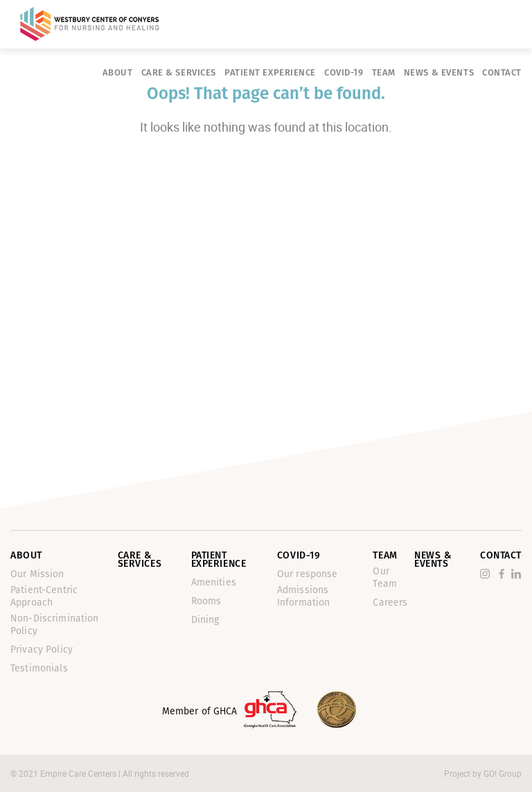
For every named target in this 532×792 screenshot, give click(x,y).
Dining (205, 620)
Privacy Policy (42, 650)
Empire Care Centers (79, 773)
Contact (502, 72)
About (118, 72)
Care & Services (179, 72)
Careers (390, 602)
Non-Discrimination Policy (55, 625)
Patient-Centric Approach (44, 596)
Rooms (206, 601)
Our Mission (37, 574)
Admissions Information (304, 596)
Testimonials (39, 668)
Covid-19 (344, 72)
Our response (308, 574)
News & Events (439, 72)
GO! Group (503, 773)
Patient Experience (270, 72)
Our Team (385, 578)
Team (384, 72)
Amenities (214, 582)
